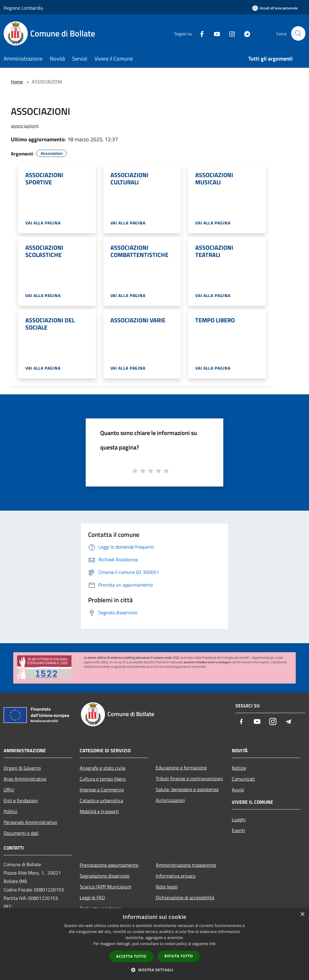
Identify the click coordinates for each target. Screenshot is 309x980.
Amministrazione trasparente (186, 865)
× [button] (302, 914)
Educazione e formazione (181, 768)
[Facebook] (199, 33)
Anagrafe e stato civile (103, 768)
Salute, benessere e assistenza (187, 789)
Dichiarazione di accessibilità (185, 897)
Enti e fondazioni (21, 800)
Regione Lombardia (23, 8)
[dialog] (154, 944)
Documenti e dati (21, 833)
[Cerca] (298, 33)
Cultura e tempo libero (103, 779)
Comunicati (243, 779)
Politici (11, 811)
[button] (154, 970)
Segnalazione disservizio (105, 876)
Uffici (9, 790)
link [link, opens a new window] (213, 944)
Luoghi (239, 819)
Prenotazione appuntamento (109, 865)
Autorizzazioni (170, 800)
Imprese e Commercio (102, 790)
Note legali (167, 887)
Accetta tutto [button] (131, 956)
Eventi (238, 830)
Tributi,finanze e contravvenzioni (189, 778)
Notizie (239, 768)
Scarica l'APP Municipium (105, 887)
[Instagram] (229, 33)
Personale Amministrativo (30, 822)
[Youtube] (214, 33)
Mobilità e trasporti (99, 811)
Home (17, 82)
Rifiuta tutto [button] (179, 956)
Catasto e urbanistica (101, 800)
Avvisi (238, 790)
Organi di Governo (22, 768)
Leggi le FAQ (92, 897)
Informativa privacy (176, 876)
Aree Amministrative (25, 779)
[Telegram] (244, 33)
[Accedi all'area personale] (275, 8)
